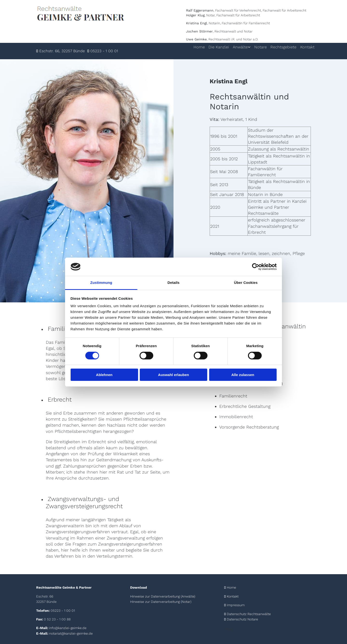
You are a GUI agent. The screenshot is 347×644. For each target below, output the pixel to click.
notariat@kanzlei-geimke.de (71, 633)
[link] (234, 47)
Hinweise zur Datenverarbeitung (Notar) (161, 602)
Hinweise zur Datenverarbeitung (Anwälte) (163, 596)
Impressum (236, 605)
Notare (257, 47)
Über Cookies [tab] (246, 283)
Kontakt (307, 47)
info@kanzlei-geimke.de (68, 628)
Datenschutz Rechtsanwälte (249, 614)
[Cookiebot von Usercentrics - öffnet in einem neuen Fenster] (256, 267)
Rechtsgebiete (281, 47)
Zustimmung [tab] (101, 283)
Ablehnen (104, 375)
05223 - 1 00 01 (104, 51)
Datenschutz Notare (242, 619)
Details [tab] (173, 283)
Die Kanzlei (212, 47)
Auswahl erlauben (173, 375)
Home (191, 47)
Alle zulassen (243, 375)
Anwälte (235, 47)
